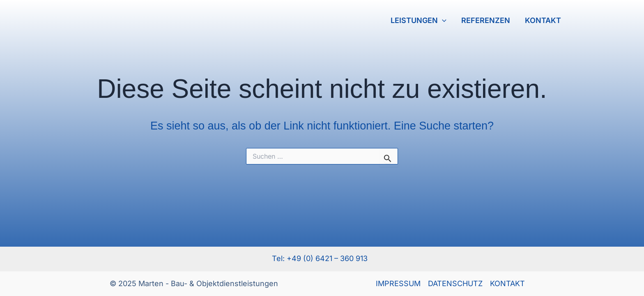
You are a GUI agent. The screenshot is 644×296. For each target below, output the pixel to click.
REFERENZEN (486, 20)
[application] (442, 21)
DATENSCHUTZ (455, 283)
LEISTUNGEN (419, 21)
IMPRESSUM (398, 283)
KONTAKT (543, 20)
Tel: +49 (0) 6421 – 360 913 (322, 258)
